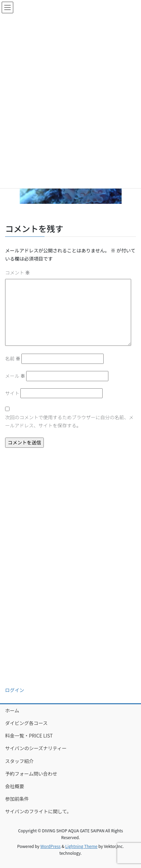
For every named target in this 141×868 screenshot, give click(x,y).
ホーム (12, 710)
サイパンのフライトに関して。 (38, 811)
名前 (13, 358)
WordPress (51, 846)
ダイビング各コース (26, 723)
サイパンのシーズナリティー (36, 748)
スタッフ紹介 (19, 761)
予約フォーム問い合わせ (31, 774)
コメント (17, 272)
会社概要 (15, 786)
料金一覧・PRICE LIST (29, 736)
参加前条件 (17, 799)
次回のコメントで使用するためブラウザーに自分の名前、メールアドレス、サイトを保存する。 (69, 421)
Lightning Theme (81, 846)
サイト (12, 393)
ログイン (15, 690)
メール (15, 376)
